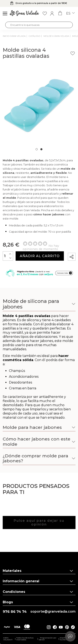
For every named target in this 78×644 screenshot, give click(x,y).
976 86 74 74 (15, 612)
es (70, 14)
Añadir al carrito (40, 256)
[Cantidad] (8, 256)
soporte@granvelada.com (53, 612)
